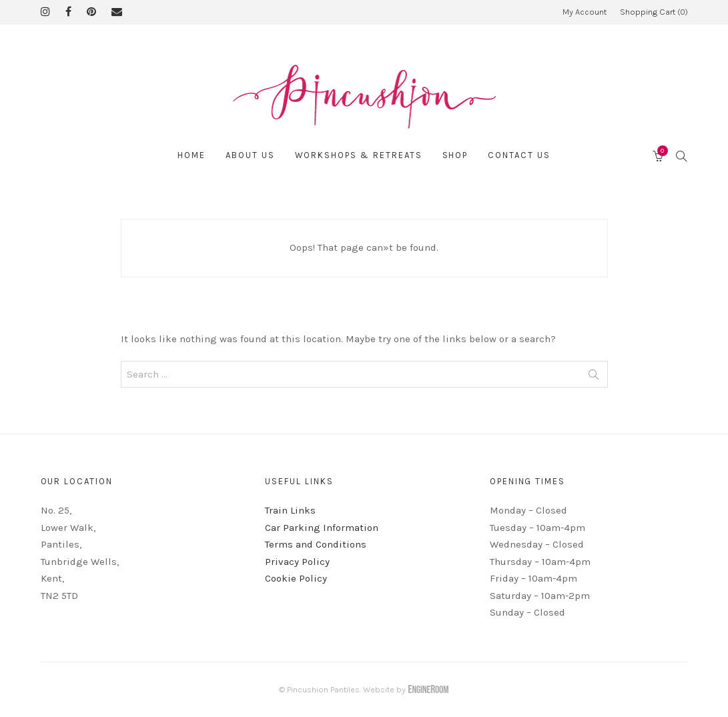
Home (192, 155)
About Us (250, 155)
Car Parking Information (322, 528)
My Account (585, 12)
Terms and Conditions (316, 544)
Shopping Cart (654, 12)
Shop (455, 155)
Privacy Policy (297, 562)
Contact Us (519, 155)
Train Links (290, 510)
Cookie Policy (296, 578)
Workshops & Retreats (359, 155)
